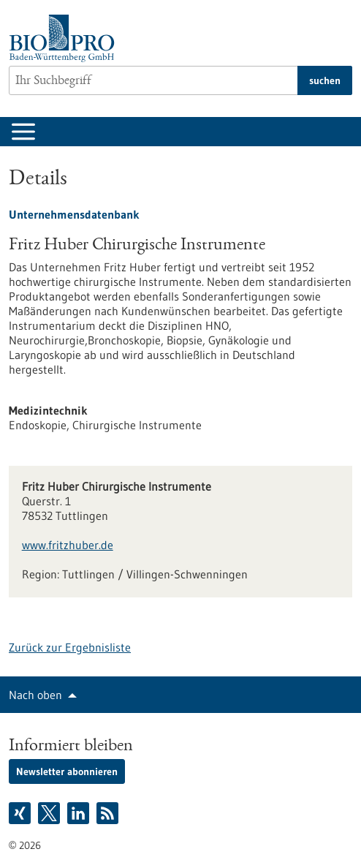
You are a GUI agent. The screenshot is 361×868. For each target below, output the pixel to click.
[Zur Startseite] (65, 38)
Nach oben (35, 695)
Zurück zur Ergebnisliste (70, 647)
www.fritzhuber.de (68, 545)
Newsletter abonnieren (67, 771)
